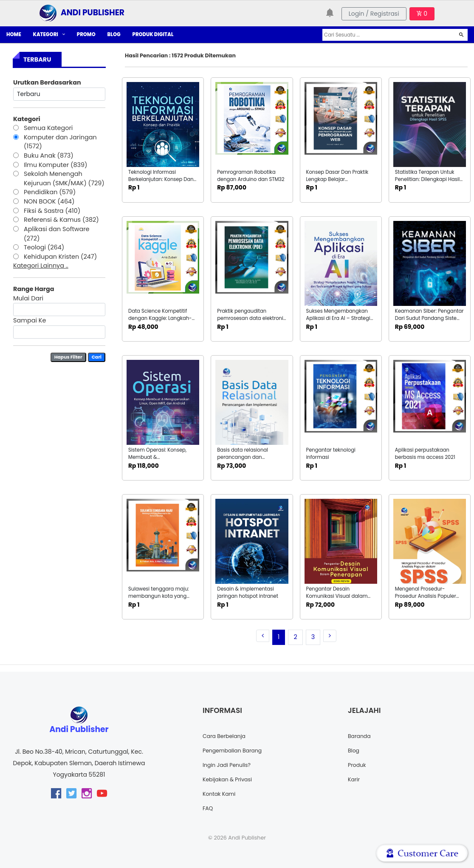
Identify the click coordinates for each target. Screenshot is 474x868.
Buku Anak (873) (49, 156)
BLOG (114, 34)
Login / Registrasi (374, 14)
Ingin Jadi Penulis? (230, 765)
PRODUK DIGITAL (153, 34)
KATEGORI (49, 34)
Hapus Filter (68, 357)
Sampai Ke (30, 320)
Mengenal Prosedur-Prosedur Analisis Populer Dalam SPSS (426, 596)
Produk (358, 765)
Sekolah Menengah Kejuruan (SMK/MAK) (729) (64, 178)
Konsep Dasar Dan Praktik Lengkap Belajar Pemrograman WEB (337, 180)
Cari (97, 357)
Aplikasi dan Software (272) (57, 234)
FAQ (209, 808)
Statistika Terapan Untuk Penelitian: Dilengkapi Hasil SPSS (427, 180)
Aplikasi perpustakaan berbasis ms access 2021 (425, 454)
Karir (355, 779)
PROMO (86, 34)
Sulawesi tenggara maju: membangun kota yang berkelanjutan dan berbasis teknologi (162, 600)
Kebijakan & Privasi (230, 779)
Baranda (361, 736)
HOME (14, 34)
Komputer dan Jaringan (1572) (60, 142)
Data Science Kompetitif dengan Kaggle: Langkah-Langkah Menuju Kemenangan (160, 322)
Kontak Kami (221, 794)
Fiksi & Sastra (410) (52, 211)
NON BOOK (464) (49, 201)
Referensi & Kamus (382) (61, 220)
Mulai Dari (28, 298)
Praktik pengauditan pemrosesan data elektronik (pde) (251, 318)
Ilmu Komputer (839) (56, 165)
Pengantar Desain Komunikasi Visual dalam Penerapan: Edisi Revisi (337, 596)
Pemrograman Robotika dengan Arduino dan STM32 (251, 176)
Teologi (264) (44, 247)
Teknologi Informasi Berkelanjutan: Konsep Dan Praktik (161, 180)
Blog (354, 750)
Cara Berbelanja (227, 736)
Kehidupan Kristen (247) (60, 257)
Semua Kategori (48, 128)
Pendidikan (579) (50, 192)
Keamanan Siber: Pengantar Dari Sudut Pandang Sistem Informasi (429, 318)
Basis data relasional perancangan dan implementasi (243, 457)
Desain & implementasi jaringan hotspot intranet (248, 592)
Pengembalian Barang (236, 750)
